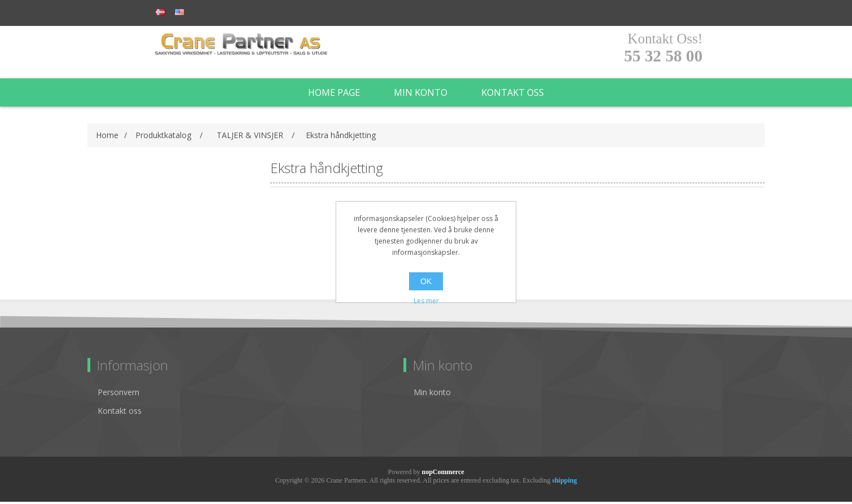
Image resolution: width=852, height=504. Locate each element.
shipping (564, 483)
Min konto (421, 95)
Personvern (118, 394)
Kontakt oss (513, 95)
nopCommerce (443, 474)
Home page (334, 95)
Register (176, 13)
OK (426, 281)
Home (107, 137)
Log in (222, 13)
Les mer (426, 301)
